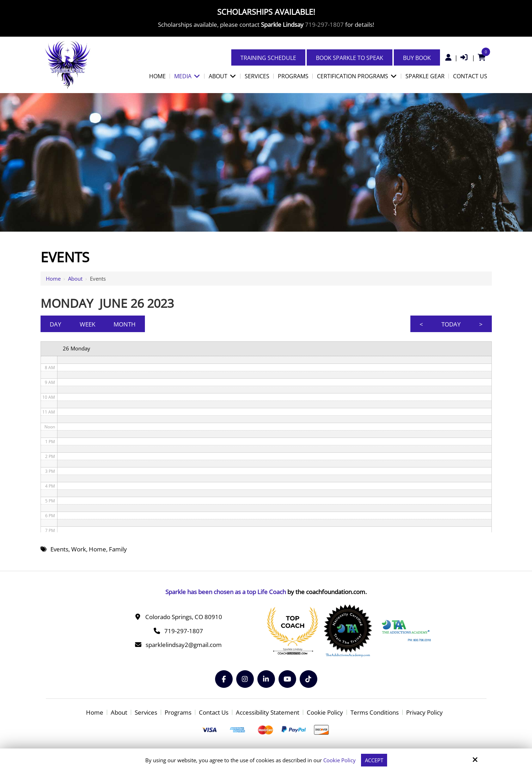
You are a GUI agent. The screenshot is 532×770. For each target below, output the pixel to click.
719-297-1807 (324, 25)
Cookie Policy (340, 760)
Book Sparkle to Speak (350, 58)
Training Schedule (268, 58)
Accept (374, 760)
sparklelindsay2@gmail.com (184, 645)
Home (53, 279)
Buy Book (417, 58)
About (75, 279)
